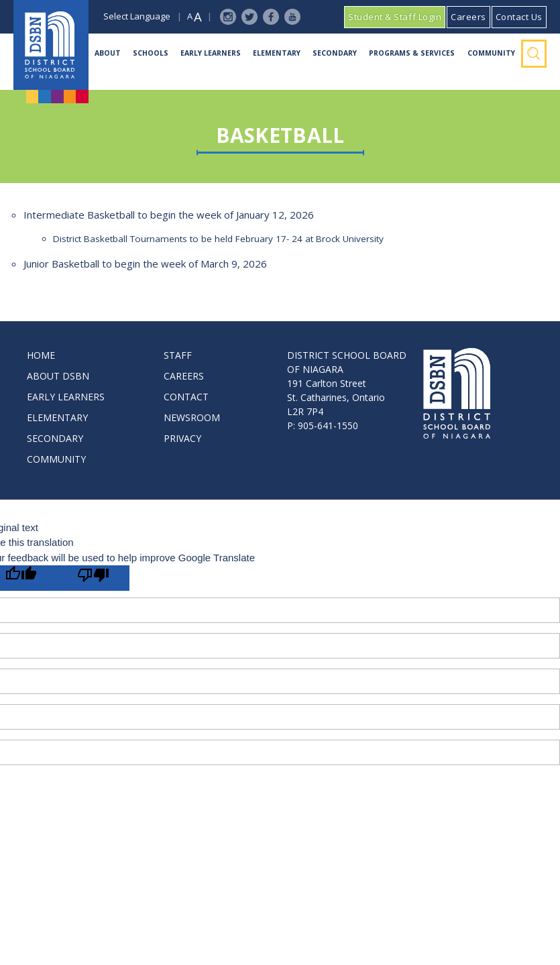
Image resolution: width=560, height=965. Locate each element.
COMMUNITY (56, 459)
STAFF (178, 355)
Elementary (277, 53)
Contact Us (519, 17)
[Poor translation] (93, 578)
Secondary (335, 53)
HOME (41, 355)
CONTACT (186, 397)
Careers (468, 17)
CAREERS (184, 376)
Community (491, 53)
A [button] (190, 16)
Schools (151, 53)
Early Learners (211, 53)
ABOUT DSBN (58, 376)
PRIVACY (182, 438)
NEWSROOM (192, 417)
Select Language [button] (137, 16)
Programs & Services (412, 53)
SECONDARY (55, 438)
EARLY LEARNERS (66, 397)
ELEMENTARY (57, 417)
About (108, 53)
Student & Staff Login (395, 17)
